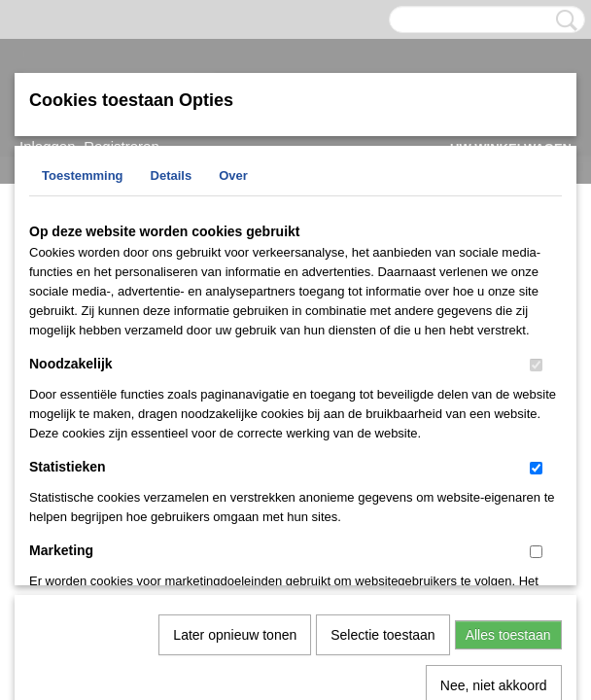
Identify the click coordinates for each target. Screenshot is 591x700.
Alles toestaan (508, 434)
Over (233, 175)
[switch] (536, 365)
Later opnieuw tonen (235, 434)
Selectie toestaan (382, 434)
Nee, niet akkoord (494, 484)
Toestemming (83, 175)
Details (172, 175)
